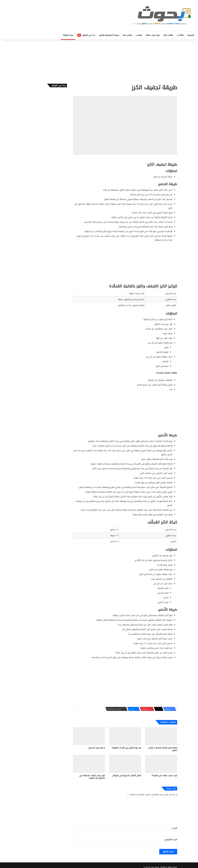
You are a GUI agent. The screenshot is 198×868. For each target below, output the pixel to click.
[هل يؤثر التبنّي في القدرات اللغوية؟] (125, 736)
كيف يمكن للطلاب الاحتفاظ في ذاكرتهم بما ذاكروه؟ (92, 777)
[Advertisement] (99, 61)
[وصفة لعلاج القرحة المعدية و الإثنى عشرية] (161, 736)
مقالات (181, 35)
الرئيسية (191, 35)
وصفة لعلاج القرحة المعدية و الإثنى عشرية (163, 749)
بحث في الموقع (86, 35)
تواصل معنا (127, 35)
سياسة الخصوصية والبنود (109, 35)
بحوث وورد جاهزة (153, 35)
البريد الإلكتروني (170, 840)
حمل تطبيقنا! (68, 35)
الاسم (174, 828)
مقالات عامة (168, 35)
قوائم (140, 35)
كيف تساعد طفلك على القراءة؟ (164, 776)
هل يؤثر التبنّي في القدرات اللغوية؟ (126, 748)
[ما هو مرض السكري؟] (89, 736)
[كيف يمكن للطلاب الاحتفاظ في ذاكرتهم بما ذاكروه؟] (89, 764)
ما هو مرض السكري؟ (96, 748)
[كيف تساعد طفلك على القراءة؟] (161, 764)
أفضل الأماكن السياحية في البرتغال (127, 776)
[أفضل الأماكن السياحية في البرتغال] (125, 764)
